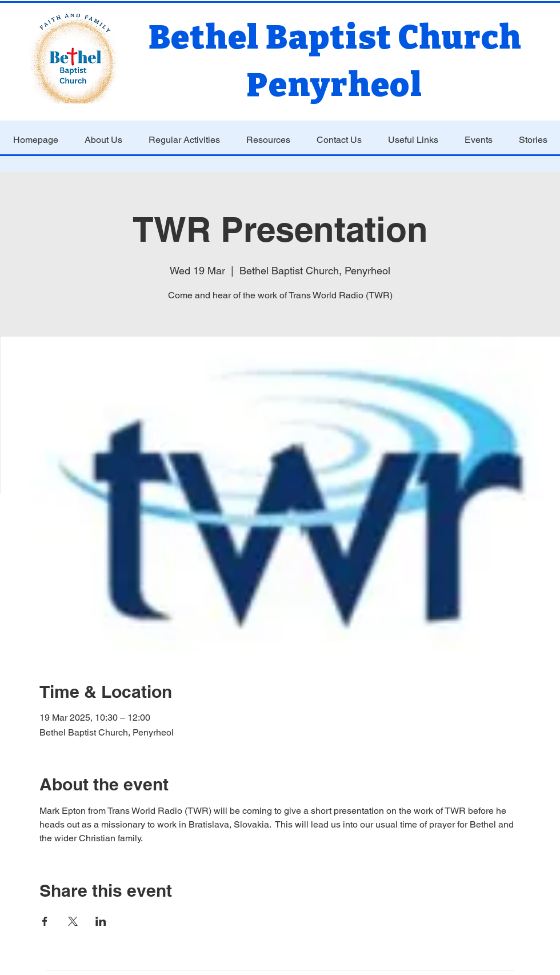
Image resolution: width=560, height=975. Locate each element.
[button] (103, 140)
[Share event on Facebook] (45, 921)
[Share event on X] (73, 921)
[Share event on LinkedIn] (101, 921)
